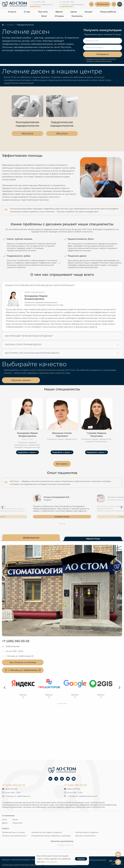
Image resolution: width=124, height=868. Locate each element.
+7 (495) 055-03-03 (16, 641)
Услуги (12, 12)
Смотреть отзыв (62, 517)
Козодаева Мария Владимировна (36, 297)
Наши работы (108, 12)
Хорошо (81, 859)
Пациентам (17, 823)
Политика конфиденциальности (90, 860)
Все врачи (62, 464)
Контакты (77, 16)
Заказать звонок (21, 380)
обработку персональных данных (99, 61)
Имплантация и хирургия (87, 832)
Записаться (103, 4)
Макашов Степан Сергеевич (62, 435)
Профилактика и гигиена (13, 832)
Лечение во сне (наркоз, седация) (46, 832)
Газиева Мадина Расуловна (97, 435)
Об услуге (27, 134)
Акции (89, 12)
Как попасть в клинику (23, 662)
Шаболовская (31, 538)
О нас (27, 12)
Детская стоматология (85, 836)
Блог (44, 16)
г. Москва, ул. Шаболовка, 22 (23, 670)
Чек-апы (43, 12)
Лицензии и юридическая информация (22, 865)
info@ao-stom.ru (65, 845)
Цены (74, 12)
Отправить (103, 54)
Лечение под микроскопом (14, 836)
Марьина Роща (93, 539)
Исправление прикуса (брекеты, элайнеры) (51, 836)
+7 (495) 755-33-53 (75, 785)
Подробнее (51, 862)
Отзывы (59, 16)
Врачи (59, 12)
